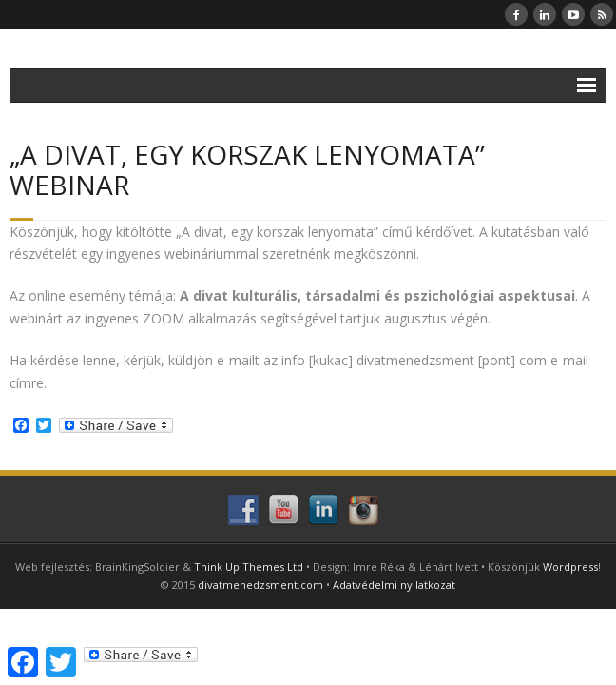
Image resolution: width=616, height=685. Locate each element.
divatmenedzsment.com (260, 585)
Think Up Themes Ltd (249, 567)
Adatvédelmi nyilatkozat (394, 585)
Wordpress (570, 567)
